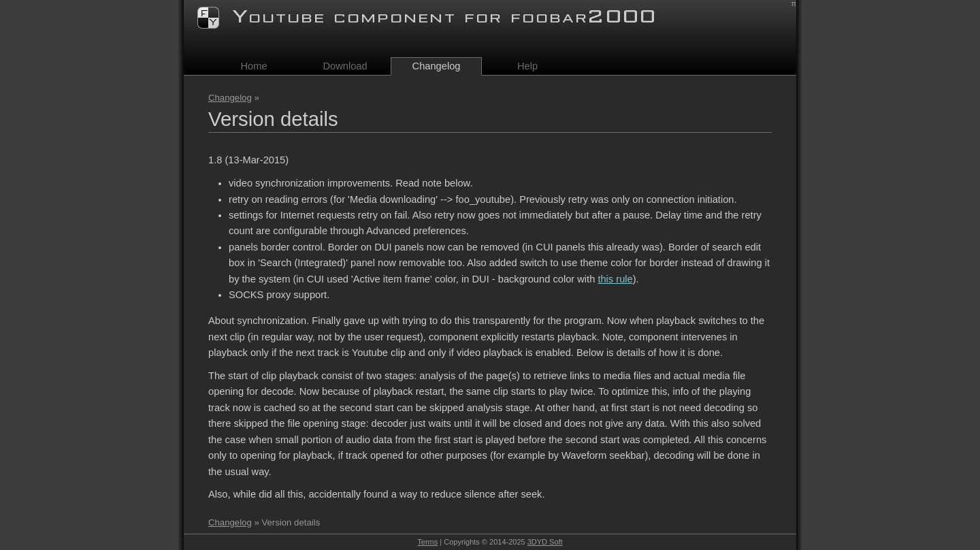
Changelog (230, 98)
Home (254, 66)
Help (527, 66)
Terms (427, 542)
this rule (615, 279)
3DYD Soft (545, 542)
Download (345, 66)
